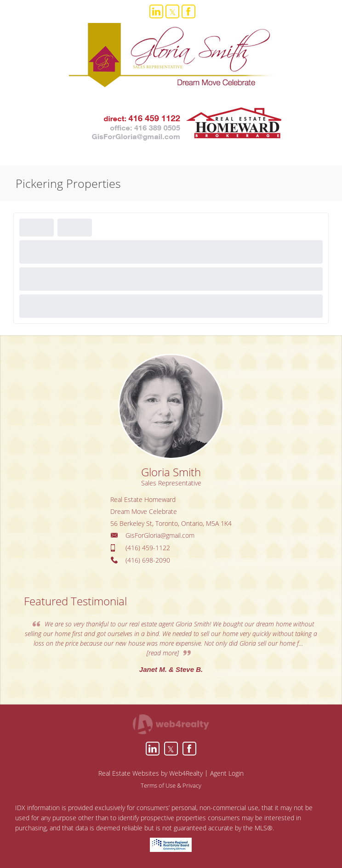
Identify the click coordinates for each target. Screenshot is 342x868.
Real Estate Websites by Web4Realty (151, 773)
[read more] (163, 653)
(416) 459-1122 (148, 548)
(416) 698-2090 (148, 560)
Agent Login (227, 773)
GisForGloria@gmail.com (160, 535)
